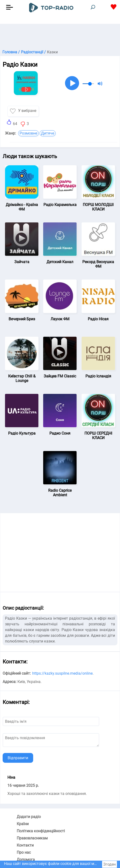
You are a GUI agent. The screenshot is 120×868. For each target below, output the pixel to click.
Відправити (18, 758)
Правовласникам (32, 838)
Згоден (110, 864)
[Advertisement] (60, 36)
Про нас (24, 852)
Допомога (26, 860)
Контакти (25, 845)
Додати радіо (29, 817)
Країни (23, 824)
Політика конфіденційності (41, 831)
